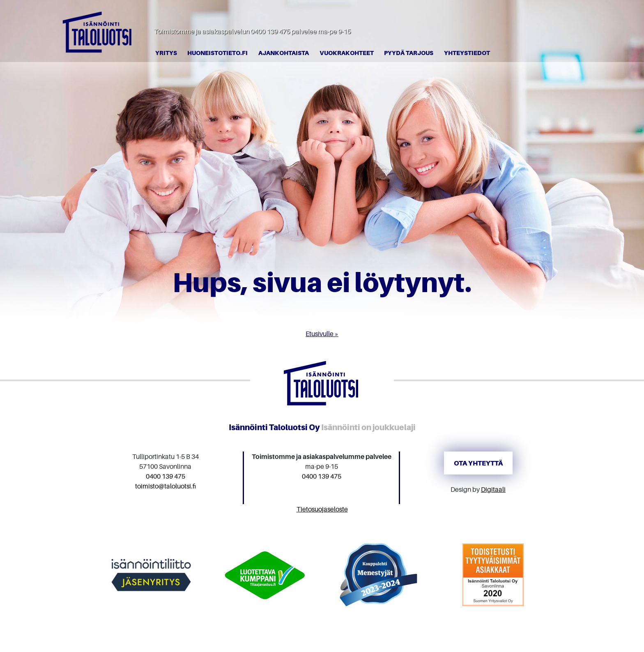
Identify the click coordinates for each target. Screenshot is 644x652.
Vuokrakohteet (347, 53)
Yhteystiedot (467, 53)
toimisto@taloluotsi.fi (166, 486)
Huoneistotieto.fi (217, 53)
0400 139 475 (270, 31)
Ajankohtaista (284, 53)
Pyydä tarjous (409, 53)
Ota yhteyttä (478, 463)
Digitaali (493, 489)
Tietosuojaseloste (322, 509)
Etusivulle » (322, 334)
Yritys (166, 53)
